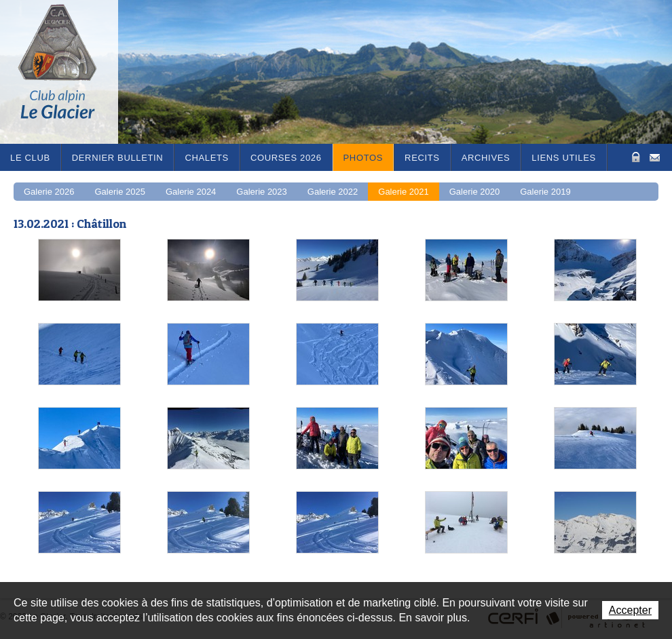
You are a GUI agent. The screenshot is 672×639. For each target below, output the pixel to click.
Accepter (630, 610)
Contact (655, 156)
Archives (486, 158)
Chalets (207, 158)
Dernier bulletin (118, 158)
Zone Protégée (634, 157)
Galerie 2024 (191, 192)
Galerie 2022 (333, 192)
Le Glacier (68, 72)
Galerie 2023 (261, 192)
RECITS (422, 158)
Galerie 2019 (545, 192)
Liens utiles (564, 158)
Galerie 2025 (119, 192)
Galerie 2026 (49, 192)
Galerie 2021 (403, 192)
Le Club (30, 158)
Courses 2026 (286, 158)
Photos (363, 158)
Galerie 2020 (474, 192)
